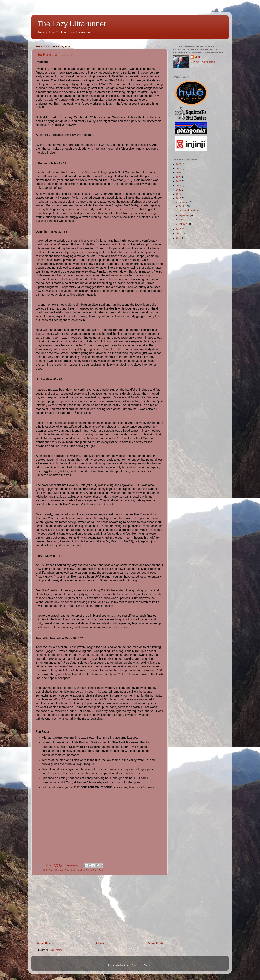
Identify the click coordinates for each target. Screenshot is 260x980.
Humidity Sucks (84, 870)
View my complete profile (203, 62)
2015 (179, 238)
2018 (179, 198)
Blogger (147, 965)
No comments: (72, 865)
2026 (179, 164)
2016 (179, 233)
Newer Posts (44, 943)
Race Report (99, 870)
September (184, 215)
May (181, 220)
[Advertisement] (100, 908)
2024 (179, 173)
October (183, 206)
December (184, 202)
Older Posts (155, 943)
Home (100, 943)
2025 (179, 168)
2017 (179, 229)
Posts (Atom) (55, 950)
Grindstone (70, 870)
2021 (179, 185)
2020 (179, 190)
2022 (179, 181)
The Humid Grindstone (54, 55)
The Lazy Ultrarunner (72, 24)
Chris (197, 57)
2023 (179, 177)
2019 (179, 194)
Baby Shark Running (54, 870)
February (183, 224)
